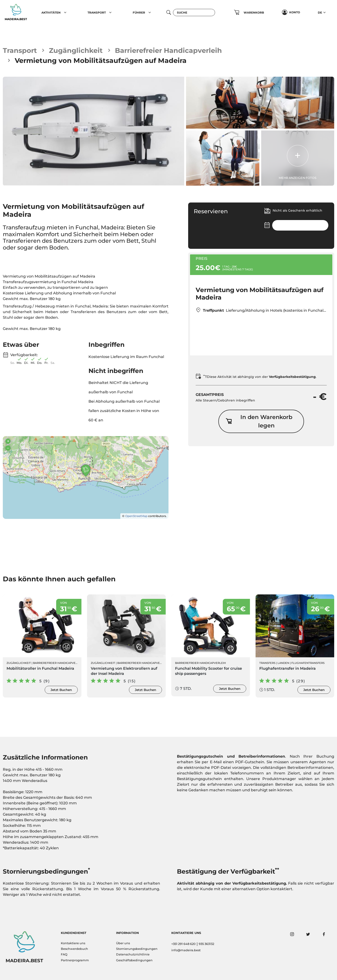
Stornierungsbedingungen (137, 949)
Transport (20, 50)
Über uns (123, 943)
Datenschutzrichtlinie (133, 954)
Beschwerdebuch (74, 949)
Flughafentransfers (308, 663)
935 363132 (206, 944)
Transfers (267, 663)
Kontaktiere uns (73, 943)
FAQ (64, 954)
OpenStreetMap (136, 516)
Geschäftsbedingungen (134, 960)
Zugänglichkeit (76, 50)
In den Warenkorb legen (259, 421)
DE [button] (320, 13)
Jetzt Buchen (61, 690)
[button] (65, 12)
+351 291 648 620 (183, 944)
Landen (283, 663)
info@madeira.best (186, 950)
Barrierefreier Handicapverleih (168, 50)
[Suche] (194, 13)
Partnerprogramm (75, 960)
